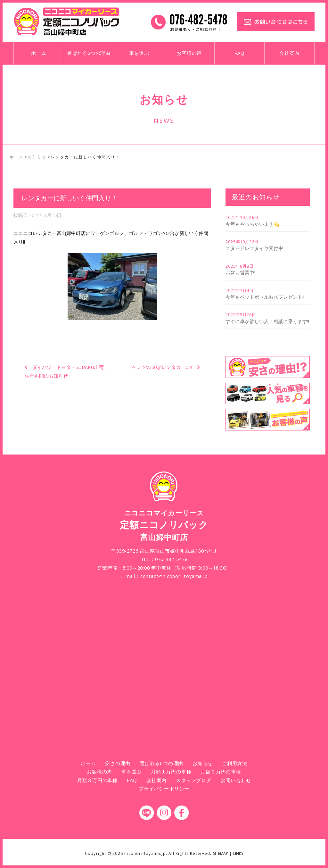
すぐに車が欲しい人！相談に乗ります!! (267, 321)
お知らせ (203, 763)
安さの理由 (118, 763)
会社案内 (289, 53)
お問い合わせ (236, 780)
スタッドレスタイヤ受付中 (254, 248)
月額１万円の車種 (171, 772)
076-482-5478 (171, 559)
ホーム (39, 53)
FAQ (240, 53)
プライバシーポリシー (164, 789)
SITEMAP (221, 853)
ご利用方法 (235, 763)
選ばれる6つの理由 (89, 53)
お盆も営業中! (240, 272)
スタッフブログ (194, 780)
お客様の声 (189, 53)
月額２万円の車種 (221, 772)
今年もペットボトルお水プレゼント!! (265, 297)
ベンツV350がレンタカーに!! (162, 367)
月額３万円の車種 (97, 780)
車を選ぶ (139, 53)
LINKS (238, 853)
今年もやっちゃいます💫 (252, 224)
